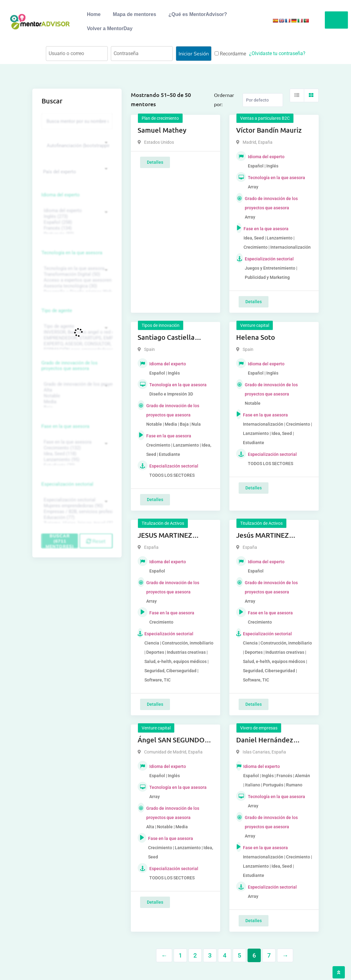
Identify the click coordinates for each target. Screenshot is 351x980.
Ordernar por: (224, 99)
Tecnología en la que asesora (72, 253)
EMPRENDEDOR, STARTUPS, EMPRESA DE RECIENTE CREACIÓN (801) (76, 338)
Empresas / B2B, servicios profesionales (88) (76, 512)
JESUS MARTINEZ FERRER (165, 536)
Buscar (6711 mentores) (60, 541)
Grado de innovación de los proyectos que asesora (70, 366)
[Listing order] (263, 100)
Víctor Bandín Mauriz (269, 130)
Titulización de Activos (163, 523)
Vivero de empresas (259, 728)
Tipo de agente (57, 311)
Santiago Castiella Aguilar (166, 338)
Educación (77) (76, 518)
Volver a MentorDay (110, 28)
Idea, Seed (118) (76, 454)
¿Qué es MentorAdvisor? (198, 14)
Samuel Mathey (162, 130)
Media (76, 402)
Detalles (155, 162)
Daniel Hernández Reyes (265, 740)
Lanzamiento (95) (76, 460)
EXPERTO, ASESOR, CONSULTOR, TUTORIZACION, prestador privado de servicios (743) (76, 344)
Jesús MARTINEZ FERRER (262, 536)
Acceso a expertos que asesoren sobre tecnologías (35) (76, 280)
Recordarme (230, 54)
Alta (76, 390)
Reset (96, 541)
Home (94, 14)
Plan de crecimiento (160, 118)
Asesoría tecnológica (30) (76, 286)
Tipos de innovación (161, 325)
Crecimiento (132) (76, 448)
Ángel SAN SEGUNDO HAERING (171, 740)
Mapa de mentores (135, 14)
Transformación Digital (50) (76, 274)
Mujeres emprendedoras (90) (76, 506)
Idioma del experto (61, 195)
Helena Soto (256, 337)
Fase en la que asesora (65, 426)
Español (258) (76, 222)
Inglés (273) (76, 217)
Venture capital (255, 325)
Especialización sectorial (67, 484)
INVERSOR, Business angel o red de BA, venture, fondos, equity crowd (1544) (76, 332)
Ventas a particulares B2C (265, 118)
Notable (76, 396)
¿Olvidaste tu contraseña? (277, 53)
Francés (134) (76, 228)
